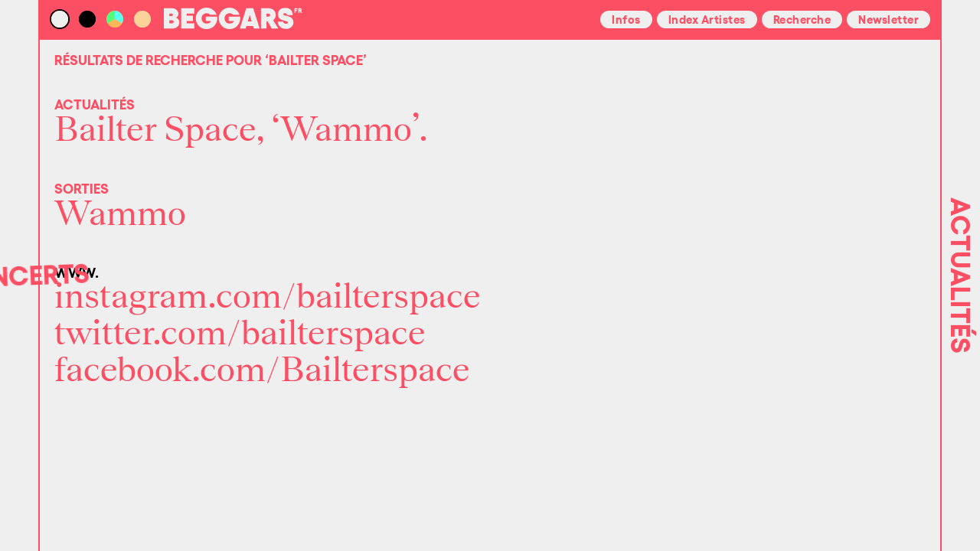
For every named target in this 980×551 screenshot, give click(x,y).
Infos (626, 18)
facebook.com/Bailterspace (262, 370)
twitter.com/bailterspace (240, 334)
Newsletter (889, 18)
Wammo (120, 214)
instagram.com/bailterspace (268, 297)
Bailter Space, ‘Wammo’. (241, 130)
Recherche (802, 18)
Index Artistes (707, 18)
